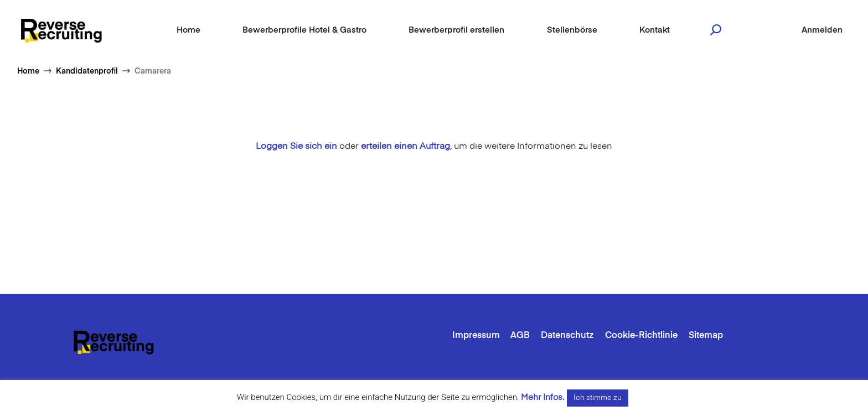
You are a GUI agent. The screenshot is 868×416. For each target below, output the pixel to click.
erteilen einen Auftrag (405, 147)
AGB (520, 336)
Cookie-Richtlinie (641, 336)
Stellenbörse (572, 30)
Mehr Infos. (542, 397)
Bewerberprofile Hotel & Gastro (304, 30)
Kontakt (655, 30)
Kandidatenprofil (87, 71)
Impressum (476, 336)
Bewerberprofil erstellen (456, 30)
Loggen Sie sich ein (296, 147)
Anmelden (822, 30)
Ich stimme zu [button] (598, 398)
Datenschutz (567, 336)
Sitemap (706, 336)
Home (188, 30)
